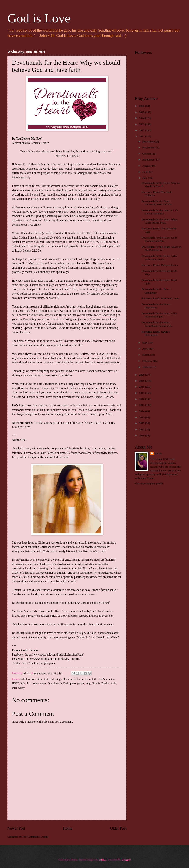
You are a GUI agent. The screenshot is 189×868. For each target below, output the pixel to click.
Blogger (126, 860)
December (148, 141)
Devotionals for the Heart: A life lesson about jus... (159, 315)
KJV (23, 683)
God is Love (39, 18)
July (145, 172)
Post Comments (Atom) (35, 837)
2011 (142, 429)
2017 (142, 393)
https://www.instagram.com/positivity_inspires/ (53, 659)
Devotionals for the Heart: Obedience (156, 291)
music (43, 683)
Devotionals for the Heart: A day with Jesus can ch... (159, 258)
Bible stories (43, 679)
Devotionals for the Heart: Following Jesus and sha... (158, 203)
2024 (142, 118)
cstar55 (103, 860)
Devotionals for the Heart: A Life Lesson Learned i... (160, 212)
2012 (142, 423)
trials (113, 683)
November (148, 148)
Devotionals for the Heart (77, 679)
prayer (81, 683)
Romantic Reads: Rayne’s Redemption (156, 333)
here (28, 427)
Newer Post (16, 828)
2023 (142, 124)
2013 (142, 417)
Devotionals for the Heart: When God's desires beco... (160, 221)
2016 (142, 399)
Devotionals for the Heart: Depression (156, 306)
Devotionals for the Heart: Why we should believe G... (161, 185)
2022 (142, 130)
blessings (57, 679)
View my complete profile (149, 484)
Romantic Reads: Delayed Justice (160, 265)
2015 (142, 405)
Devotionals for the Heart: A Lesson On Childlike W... (161, 248)
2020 (142, 375)
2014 (142, 411)
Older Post (118, 828)
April (145, 349)
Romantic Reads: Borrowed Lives (160, 298)
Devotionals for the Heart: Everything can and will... (157, 324)
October (147, 154)
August (147, 166)
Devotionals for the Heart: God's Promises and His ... (159, 239)
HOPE (16, 683)
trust (14, 688)
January (147, 367)
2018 (142, 387)
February (148, 361)
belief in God (28, 679)
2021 (142, 136)
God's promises (107, 679)
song (88, 683)
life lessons (32, 683)
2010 (142, 436)
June (145, 178)
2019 (142, 381)
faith (95, 679)
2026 (142, 106)
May (145, 343)
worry (21, 688)
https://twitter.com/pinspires (39, 663)
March (146, 355)
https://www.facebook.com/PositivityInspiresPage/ (55, 655)
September (148, 160)
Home (68, 828)
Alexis (158, 454)
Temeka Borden (101, 683)
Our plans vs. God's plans (62, 683)
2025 (142, 112)
